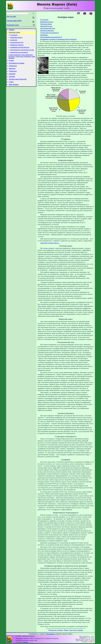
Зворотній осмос (46, 26)
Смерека (12, 79)
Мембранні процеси (17, 47)
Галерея (12, 82)
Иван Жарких (14, 91)
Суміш (11, 88)
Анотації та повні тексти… (50, 243)
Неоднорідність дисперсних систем (22, 53)
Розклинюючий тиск (17, 44)
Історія (11, 64)
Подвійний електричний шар (20, 50)
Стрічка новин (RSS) (14, 21)
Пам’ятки (12, 73)
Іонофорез (14, 41)
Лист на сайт (11, 16)
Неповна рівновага (47, 31)
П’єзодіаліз (14, 36)
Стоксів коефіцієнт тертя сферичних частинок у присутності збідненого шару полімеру (22, 60)
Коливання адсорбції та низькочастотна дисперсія (58, 39)
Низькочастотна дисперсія (19, 55)
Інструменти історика (16, 67)
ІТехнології (13, 76)
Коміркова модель (16, 39)
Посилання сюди (13, 25)
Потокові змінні (46, 24)
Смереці (26, 642)
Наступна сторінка (76, 630)
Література (13, 70)
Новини (12, 30)
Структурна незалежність (50, 33)
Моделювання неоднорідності (51, 37)
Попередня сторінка (56, 630)
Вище (66, 630)
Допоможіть (51, 634)
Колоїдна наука (14, 33)
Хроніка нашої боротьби (18, 85)
